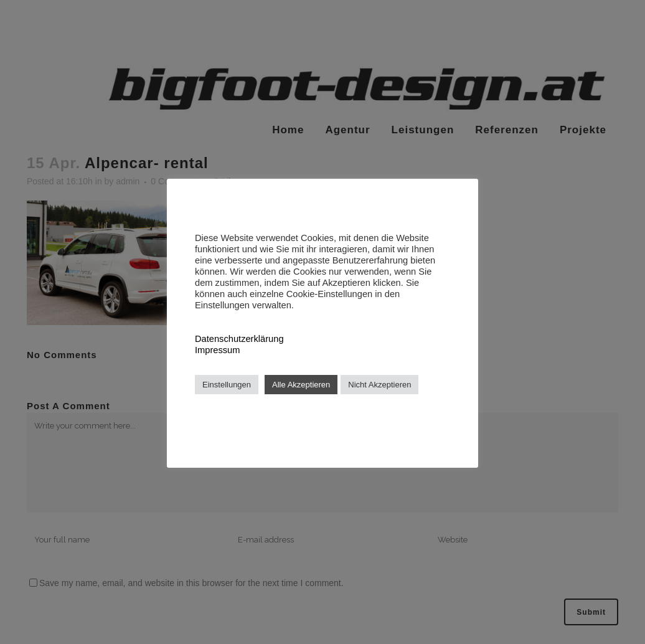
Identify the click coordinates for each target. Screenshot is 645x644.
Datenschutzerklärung (239, 339)
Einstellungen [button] (227, 385)
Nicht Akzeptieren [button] (379, 385)
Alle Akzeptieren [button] (301, 385)
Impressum (217, 350)
